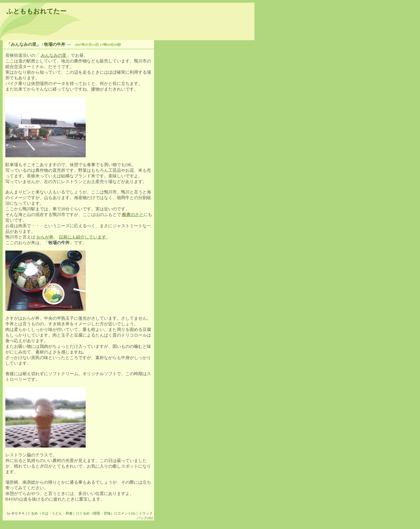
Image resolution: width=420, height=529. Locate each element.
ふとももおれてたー (36, 11)
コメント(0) (126, 513)
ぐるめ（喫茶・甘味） (97, 513)
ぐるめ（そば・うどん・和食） (52, 513)
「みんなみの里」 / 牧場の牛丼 (36, 44)
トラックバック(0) (145, 516)
